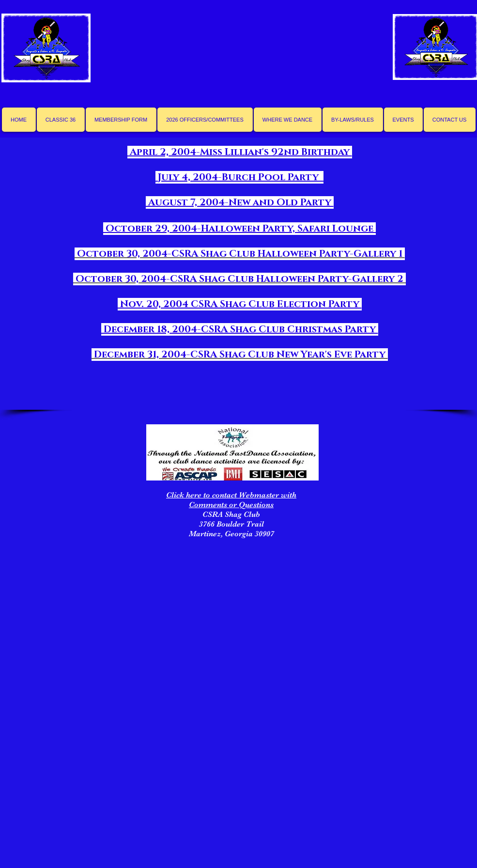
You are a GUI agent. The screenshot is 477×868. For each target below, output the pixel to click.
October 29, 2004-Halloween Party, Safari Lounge (239, 229)
